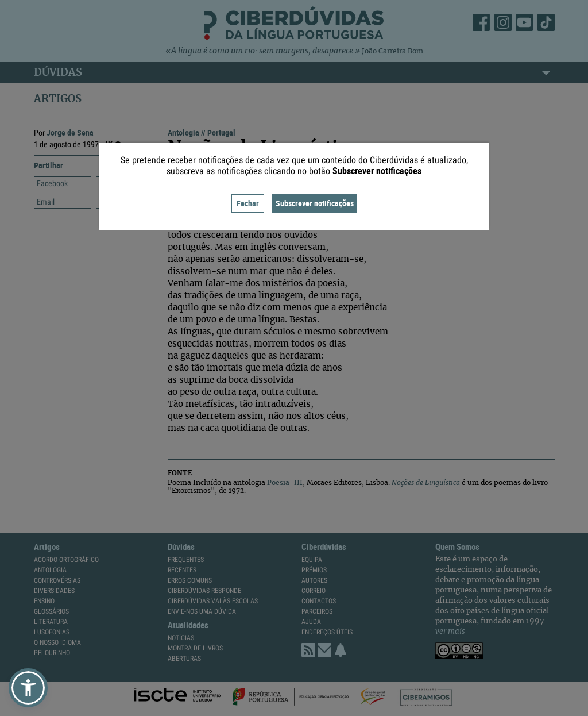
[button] (28, 688)
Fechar (248, 203)
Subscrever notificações (315, 203)
